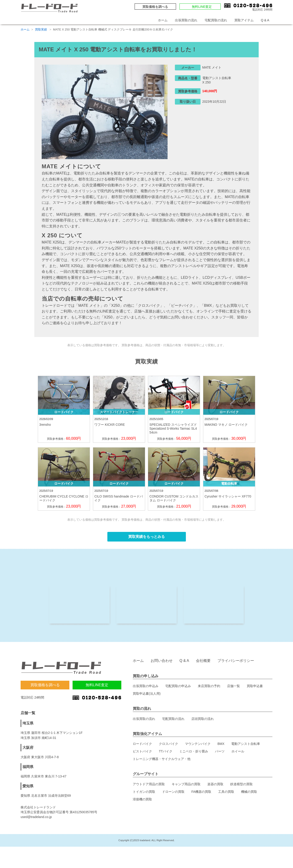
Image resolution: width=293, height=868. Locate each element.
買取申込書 (255, 688)
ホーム (163, 20)
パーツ (220, 754)
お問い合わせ (162, 663)
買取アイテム (244, 20)
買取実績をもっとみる (146, 537)
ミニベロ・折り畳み (194, 754)
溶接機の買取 (142, 802)
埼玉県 (28, 726)
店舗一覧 (233, 688)
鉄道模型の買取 (241, 786)
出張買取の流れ (186, 20)
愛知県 (28, 788)
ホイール (238, 754)
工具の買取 (226, 794)
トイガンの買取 (144, 794)
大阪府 (28, 750)
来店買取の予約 (209, 688)
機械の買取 (249, 794)
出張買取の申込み (146, 688)
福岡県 (28, 769)
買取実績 (41, 29)
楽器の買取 (215, 786)
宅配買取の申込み (178, 688)
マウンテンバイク (198, 746)
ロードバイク (142, 746)
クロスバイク (168, 746)
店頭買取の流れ (203, 721)
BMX (221, 746)
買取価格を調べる (155, 7)
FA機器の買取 (201, 794)
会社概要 (203, 663)
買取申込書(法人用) (147, 696)
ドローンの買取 (173, 794)
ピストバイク (142, 754)
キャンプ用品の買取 (186, 786)
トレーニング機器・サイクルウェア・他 (162, 761)
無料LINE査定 (202, 7)
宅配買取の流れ (216, 20)
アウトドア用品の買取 (149, 786)
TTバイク (166, 754)
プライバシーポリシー (236, 663)
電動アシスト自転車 (246, 746)
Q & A (265, 20)
